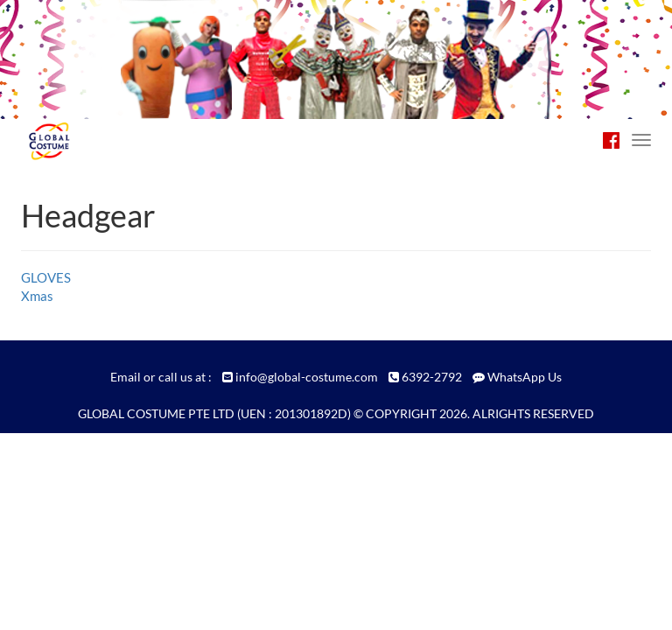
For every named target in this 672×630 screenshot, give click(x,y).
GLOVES (46, 277)
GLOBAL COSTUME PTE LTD (156, 413)
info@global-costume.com (307, 377)
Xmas (37, 296)
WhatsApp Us (525, 377)
